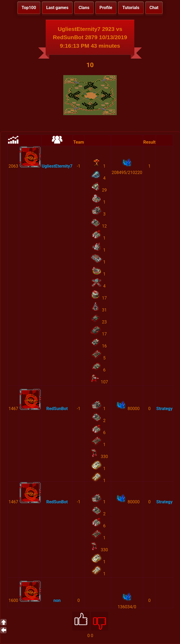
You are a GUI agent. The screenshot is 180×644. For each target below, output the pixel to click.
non (57, 600)
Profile (106, 8)
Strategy (164, 409)
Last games (57, 8)
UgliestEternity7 (57, 166)
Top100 (29, 8)
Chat (154, 8)
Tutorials (131, 8)
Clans (84, 8)
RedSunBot (57, 409)
